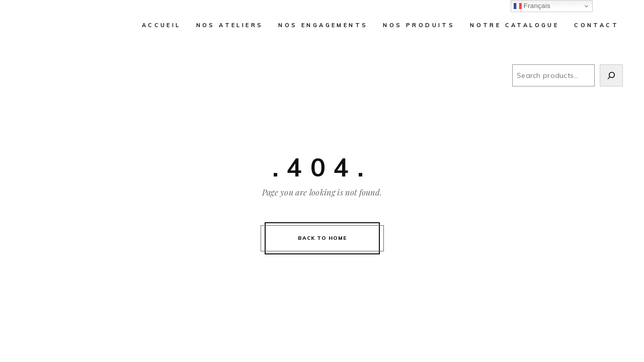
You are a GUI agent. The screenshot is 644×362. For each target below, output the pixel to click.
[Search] (611, 75)
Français (532, 6)
